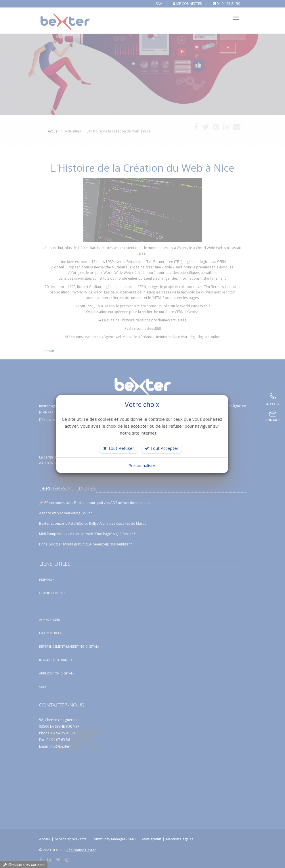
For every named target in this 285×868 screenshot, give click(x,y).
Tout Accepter (162, 448)
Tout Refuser (119, 448)
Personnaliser (142, 465)
